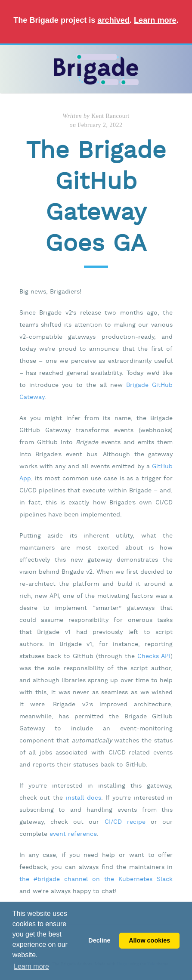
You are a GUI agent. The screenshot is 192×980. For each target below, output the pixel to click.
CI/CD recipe (125, 822)
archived (113, 20)
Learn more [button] (31, 966)
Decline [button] (99, 940)
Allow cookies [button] (149, 940)
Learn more (155, 20)
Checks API (154, 656)
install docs (84, 798)
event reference (73, 834)
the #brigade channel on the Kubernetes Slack (96, 879)
